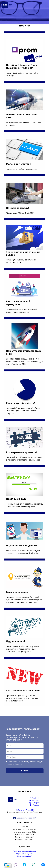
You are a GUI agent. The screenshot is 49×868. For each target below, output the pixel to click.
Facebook (34, 798)
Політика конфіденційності (24, 851)
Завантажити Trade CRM (26, 818)
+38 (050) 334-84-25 (25, 837)
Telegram (34, 800)
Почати (24, 771)
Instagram (34, 803)
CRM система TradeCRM (25, 810)
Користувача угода (25, 854)
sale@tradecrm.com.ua (25, 840)
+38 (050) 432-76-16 (25, 835)
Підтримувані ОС (24, 856)
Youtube (34, 805)
